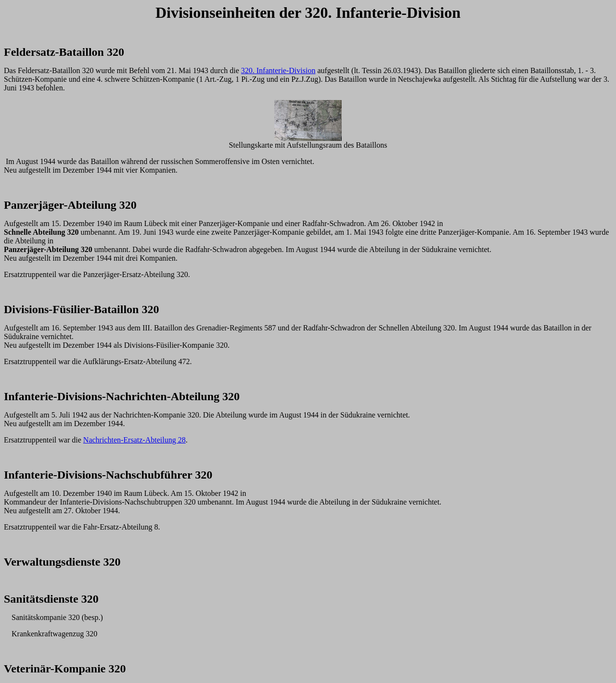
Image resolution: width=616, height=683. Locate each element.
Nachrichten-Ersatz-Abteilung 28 (135, 440)
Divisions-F (32, 309)
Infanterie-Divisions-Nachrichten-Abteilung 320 (122, 396)
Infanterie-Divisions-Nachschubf (84, 475)
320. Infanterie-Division (278, 70)
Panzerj (23, 205)
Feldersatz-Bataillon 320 (64, 52)
